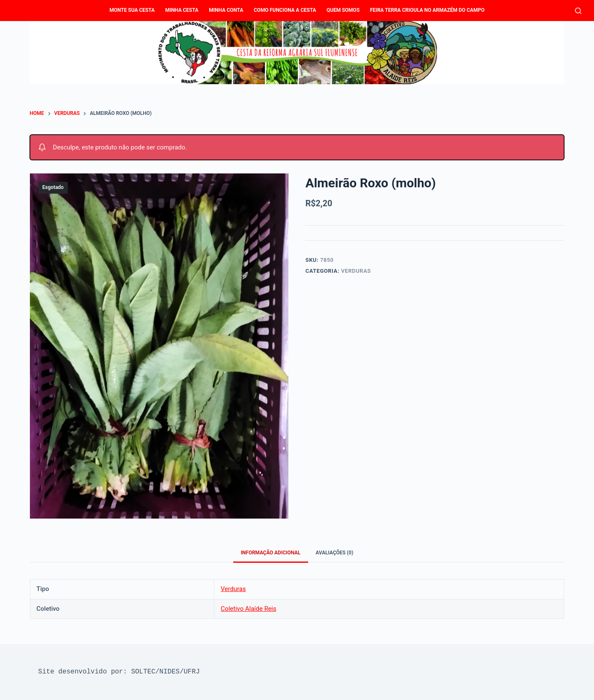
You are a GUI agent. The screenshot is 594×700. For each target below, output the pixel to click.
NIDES (170, 672)
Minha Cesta (182, 10)
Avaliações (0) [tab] (334, 553)
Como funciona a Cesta (285, 10)
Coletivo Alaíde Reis (248, 609)
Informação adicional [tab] (271, 553)
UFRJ (192, 672)
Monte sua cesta (132, 10)
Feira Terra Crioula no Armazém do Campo (427, 10)
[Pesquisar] (578, 11)
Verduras (356, 271)
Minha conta (226, 10)
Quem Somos (343, 10)
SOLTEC (143, 672)
